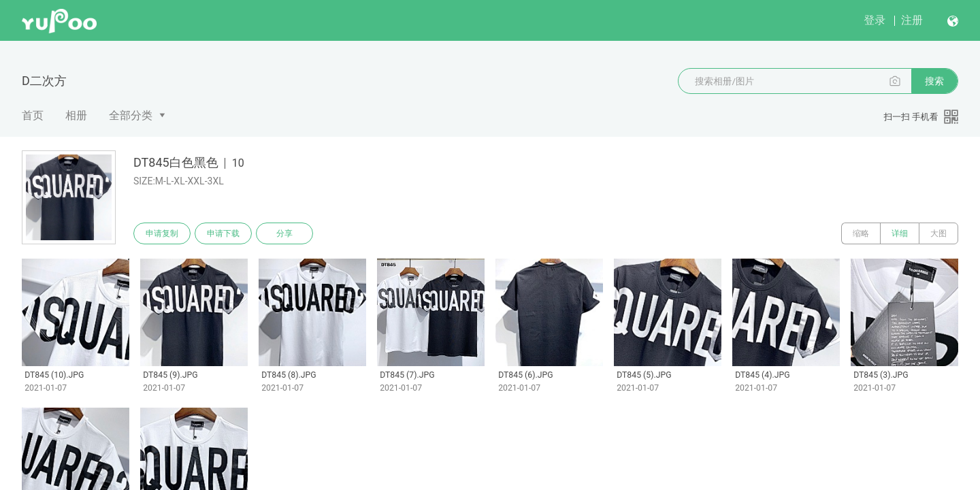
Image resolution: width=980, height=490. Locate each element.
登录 (875, 20)
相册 (76, 115)
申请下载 (223, 233)
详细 (900, 233)
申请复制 (162, 233)
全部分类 (131, 115)
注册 (912, 20)
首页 (33, 115)
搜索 (934, 81)
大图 (938, 233)
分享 (284, 233)
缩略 (861, 233)
